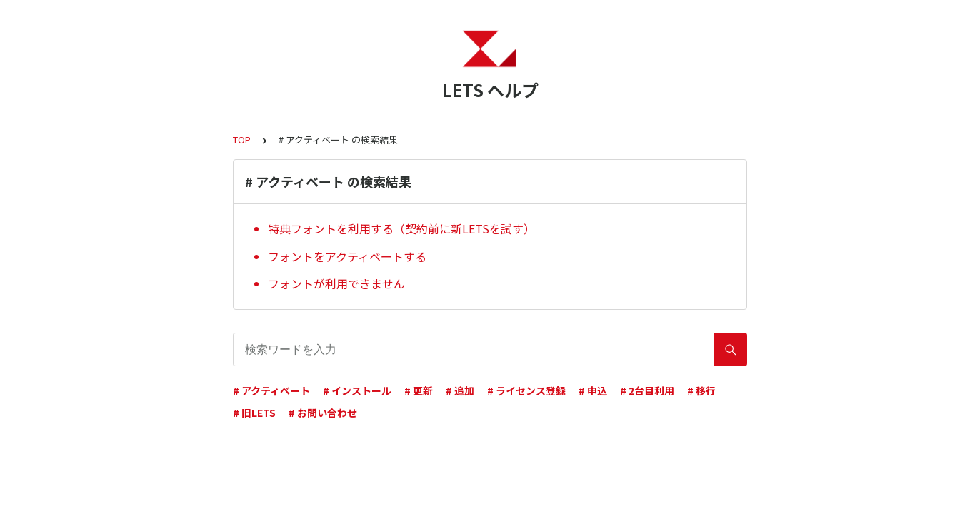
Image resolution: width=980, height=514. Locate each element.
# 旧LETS (254, 413)
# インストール (357, 390)
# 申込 (593, 390)
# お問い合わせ (323, 413)
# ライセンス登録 (526, 390)
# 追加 (460, 390)
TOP (242, 140)
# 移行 (701, 390)
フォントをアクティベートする (347, 256)
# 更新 (419, 390)
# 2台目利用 (647, 390)
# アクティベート (271, 390)
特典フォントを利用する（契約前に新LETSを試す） (401, 228)
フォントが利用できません (336, 283)
